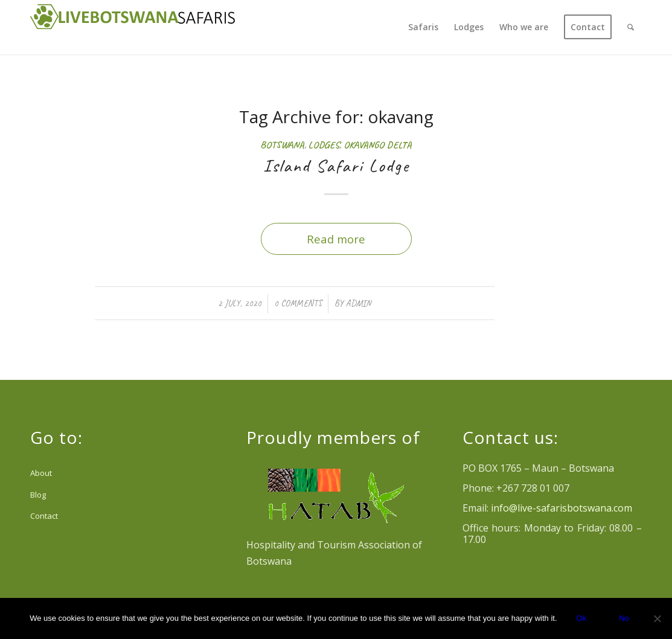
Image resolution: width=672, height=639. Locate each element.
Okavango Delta (378, 145)
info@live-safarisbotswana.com (562, 508)
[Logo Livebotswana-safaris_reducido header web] (133, 27)
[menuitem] (423, 27)
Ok (582, 618)
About (41, 473)
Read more (336, 239)
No (624, 618)
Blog (38, 495)
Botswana (282, 145)
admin (358, 303)
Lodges (324, 145)
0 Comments (298, 303)
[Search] (631, 27)
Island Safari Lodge (336, 165)
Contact (44, 516)
